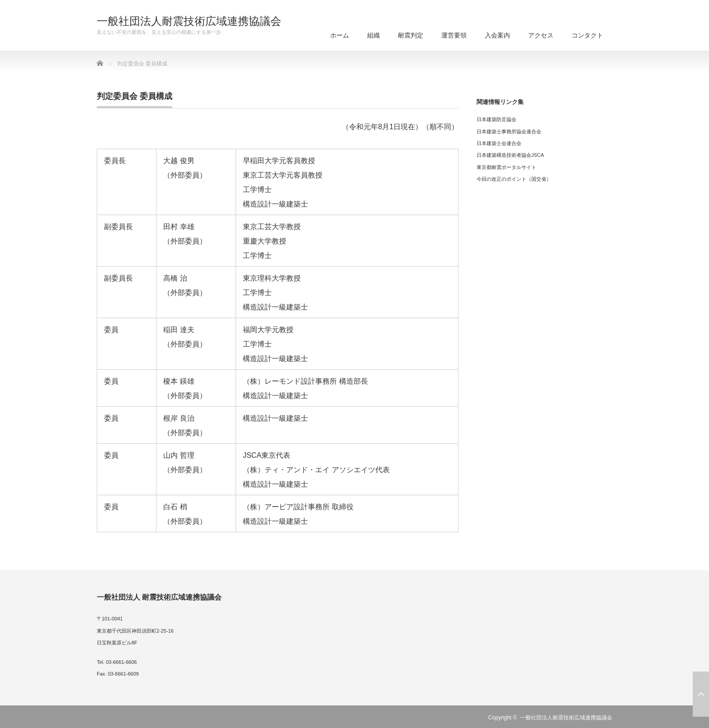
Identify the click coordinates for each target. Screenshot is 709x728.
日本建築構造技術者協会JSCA (510, 155)
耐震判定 (411, 35)
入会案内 (497, 35)
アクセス (541, 35)
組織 (373, 35)
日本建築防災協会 (496, 119)
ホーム (340, 35)
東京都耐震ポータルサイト (506, 167)
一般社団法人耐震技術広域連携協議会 (189, 21)
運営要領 (454, 35)
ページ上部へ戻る (701, 694)
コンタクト (587, 35)
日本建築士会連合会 (499, 143)
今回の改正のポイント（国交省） (514, 179)
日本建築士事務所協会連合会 (509, 132)
